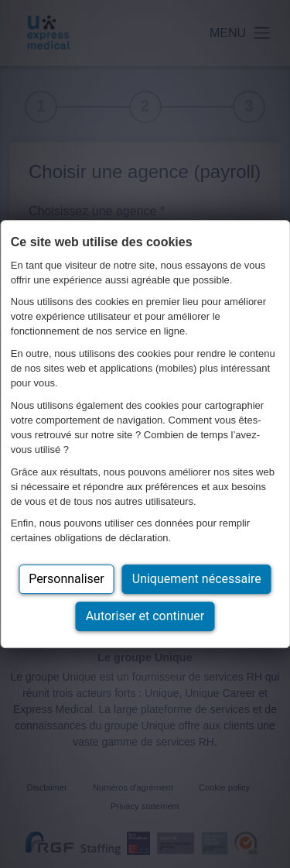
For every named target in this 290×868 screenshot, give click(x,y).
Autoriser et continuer (145, 616)
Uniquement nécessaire (197, 579)
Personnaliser (67, 579)
